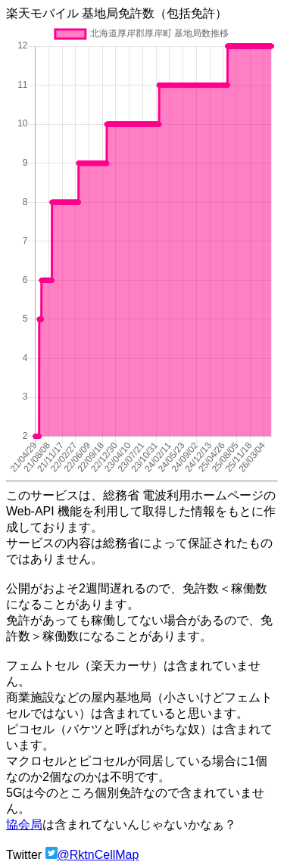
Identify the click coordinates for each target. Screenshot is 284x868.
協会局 (24, 824)
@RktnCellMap (98, 855)
